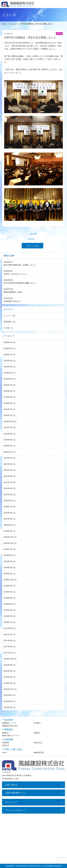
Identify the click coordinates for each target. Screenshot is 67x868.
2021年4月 (8, 488)
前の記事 (32, 234)
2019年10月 (9, 543)
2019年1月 (8, 574)
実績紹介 (37, 733)
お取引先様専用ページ (15, 793)
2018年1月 (8, 622)
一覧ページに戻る (32, 246)
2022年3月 (8, 476)
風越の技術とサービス (11, 735)
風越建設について (9, 723)
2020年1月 (8, 531)
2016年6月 (8, 671)
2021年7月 (8, 482)
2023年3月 (8, 446)
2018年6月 (8, 598)
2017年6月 (8, 641)
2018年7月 (8, 592)
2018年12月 (9, 580)
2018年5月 (8, 604)
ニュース (7, 316)
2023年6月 (8, 434)
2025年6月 (8, 361)
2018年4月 (8, 610)
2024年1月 (8, 415)
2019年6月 (8, 555)
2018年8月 (8, 586)
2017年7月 (8, 634)
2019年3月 (8, 567)
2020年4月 (8, 519)
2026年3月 (8, 348)
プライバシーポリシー (15, 810)
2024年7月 (8, 385)
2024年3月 (8, 403)
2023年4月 (8, 440)
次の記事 (32, 239)
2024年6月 (8, 391)
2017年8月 (8, 628)
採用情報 (7, 322)
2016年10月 (9, 659)
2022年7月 (8, 458)
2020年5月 (8, 513)
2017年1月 (8, 653)
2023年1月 (8, 452)
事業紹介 (6, 733)
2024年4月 (8, 397)
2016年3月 (8, 677)
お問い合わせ (11, 785)
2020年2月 (8, 525)
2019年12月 (9, 537)
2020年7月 (8, 507)
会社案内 (37, 723)
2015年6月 (8, 701)
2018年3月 (8, 616)
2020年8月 (8, 501)
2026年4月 (8, 342)
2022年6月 (8, 464)
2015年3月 (8, 707)
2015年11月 (9, 689)
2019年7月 (8, 549)
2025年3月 (8, 373)
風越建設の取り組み (10, 726)
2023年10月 (9, 421)
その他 (6, 328)
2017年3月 (8, 647)
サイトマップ (11, 802)
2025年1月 (8, 379)
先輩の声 (6, 745)
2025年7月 (8, 355)
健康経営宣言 (39, 753)
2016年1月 (8, 683)
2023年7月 (8, 427)
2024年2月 (8, 409)
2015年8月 (8, 695)
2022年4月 (8, 470)
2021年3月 (8, 495)
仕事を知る (38, 743)
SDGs (4, 753)
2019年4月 (8, 561)
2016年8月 (8, 665)
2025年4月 (8, 367)
